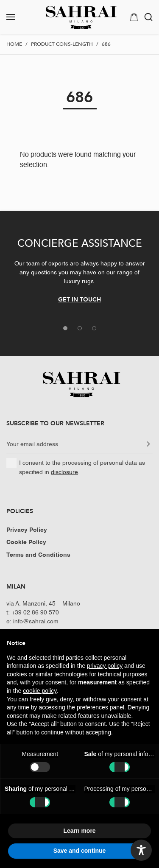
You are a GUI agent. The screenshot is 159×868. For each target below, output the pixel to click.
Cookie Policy (26, 542)
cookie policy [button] (40, 691)
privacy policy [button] (105, 666)
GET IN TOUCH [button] (79, 299)
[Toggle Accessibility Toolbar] (141, 850)
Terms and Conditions (38, 555)
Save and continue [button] (80, 851)
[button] (18, 17)
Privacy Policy (27, 530)
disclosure (64, 472)
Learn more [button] (79, 831)
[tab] (65, 328)
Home (14, 44)
